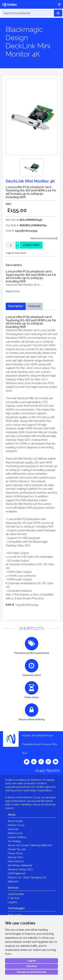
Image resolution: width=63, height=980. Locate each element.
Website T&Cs (16, 857)
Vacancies (13, 829)
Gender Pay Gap (17, 849)
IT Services (14, 898)
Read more (13, 291)
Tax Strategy (14, 841)
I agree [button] (32, 961)
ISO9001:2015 (15, 833)
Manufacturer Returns (44, 238)
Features (34, 306)
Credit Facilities (16, 894)
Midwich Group (16, 825)
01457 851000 (48, 770)
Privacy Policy (15, 853)
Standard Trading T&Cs (20, 869)
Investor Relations (17, 837)
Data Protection (16, 861)
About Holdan (15, 821)
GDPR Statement (17, 873)
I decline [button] (32, 966)
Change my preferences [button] (32, 972)
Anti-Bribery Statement (20, 865)
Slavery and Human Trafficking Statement (30, 845)
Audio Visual (15, 915)
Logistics (13, 902)
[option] (32, 167)
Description (16, 306)
